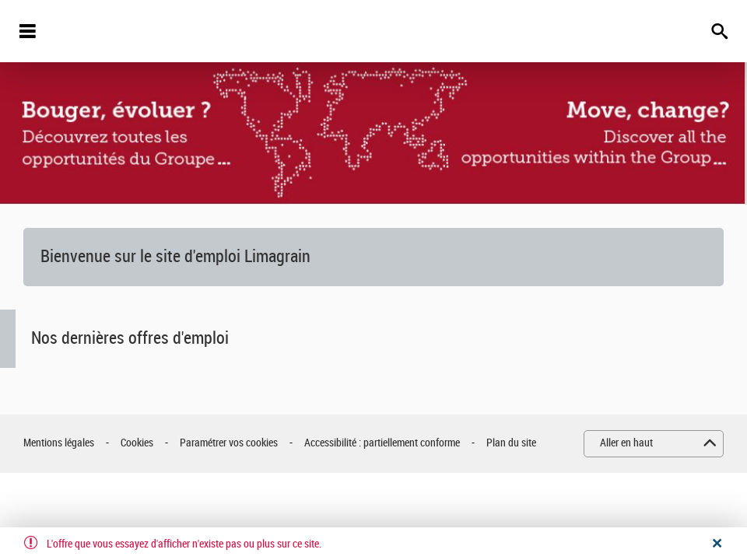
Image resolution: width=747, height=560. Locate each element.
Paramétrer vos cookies (229, 443)
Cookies (137, 443)
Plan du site (511, 443)
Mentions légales (59, 443)
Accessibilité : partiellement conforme (382, 443)
